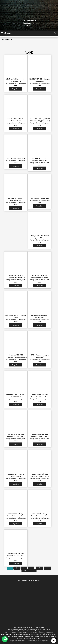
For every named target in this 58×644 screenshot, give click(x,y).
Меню (7, 33)
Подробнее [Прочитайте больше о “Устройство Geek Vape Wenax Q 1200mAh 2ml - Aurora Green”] (40, 524)
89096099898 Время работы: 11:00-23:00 (29, 23)
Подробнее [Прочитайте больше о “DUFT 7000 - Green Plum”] (16, 166)
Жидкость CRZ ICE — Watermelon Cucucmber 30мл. (40, 278)
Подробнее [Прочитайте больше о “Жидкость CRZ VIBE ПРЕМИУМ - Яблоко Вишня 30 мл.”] (16, 365)
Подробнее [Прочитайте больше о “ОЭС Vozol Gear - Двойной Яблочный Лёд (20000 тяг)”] (40, 129)
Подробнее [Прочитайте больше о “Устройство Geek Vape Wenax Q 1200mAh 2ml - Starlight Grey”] (40, 405)
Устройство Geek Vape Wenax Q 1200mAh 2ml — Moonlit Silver (16, 437)
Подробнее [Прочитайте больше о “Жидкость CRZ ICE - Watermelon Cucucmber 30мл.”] (40, 286)
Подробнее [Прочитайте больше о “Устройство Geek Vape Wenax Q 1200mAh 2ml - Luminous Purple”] (40, 484)
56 (48, 568)
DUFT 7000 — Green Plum (16, 159)
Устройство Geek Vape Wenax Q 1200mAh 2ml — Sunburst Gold (16, 556)
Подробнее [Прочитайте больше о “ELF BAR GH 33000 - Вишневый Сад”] (16, 208)
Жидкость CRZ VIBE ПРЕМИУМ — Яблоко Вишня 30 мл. (16, 357)
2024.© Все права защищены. (24, 628)
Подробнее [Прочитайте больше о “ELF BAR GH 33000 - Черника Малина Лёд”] (40, 169)
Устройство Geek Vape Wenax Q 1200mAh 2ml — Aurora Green (40, 516)
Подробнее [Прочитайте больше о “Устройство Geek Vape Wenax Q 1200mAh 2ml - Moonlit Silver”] (16, 444)
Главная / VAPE (8, 39)
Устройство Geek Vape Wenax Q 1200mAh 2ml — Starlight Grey (40, 397)
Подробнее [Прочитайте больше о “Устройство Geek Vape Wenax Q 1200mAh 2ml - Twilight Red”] (16, 524)
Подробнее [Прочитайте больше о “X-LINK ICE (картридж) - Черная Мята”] (40, 325)
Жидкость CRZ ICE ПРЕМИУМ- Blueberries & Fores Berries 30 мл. (16, 278)
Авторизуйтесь (11, 83)
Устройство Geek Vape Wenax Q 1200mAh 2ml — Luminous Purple (40, 476)
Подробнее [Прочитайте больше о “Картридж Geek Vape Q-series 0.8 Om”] (16, 484)
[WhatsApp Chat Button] (5, 639)
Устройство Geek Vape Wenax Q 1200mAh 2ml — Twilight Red (16, 516)
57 (25, 571)
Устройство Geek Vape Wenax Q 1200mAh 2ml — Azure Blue (40, 437)
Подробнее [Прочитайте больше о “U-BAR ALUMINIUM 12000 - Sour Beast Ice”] (16, 89)
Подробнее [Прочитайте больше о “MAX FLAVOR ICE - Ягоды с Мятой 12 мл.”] (40, 89)
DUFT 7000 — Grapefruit (40, 198)
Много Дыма (29, 634)
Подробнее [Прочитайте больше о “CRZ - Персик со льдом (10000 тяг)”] (40, 365)
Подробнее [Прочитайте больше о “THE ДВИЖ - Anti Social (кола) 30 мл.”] (40, 246)
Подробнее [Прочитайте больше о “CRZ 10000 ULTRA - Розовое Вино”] (16, 325)
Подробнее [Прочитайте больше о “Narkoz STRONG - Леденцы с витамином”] (16, 405)
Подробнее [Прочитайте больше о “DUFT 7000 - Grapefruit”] (40, 206)
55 (40, 568)
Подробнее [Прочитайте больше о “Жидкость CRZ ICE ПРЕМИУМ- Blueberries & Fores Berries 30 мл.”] (16, 286)
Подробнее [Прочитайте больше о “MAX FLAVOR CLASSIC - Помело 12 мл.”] (16, 129)
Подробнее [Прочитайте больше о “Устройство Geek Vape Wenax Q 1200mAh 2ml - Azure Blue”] (40, 444)
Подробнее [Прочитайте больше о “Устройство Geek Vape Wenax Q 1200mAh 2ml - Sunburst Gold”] (16, 564)
